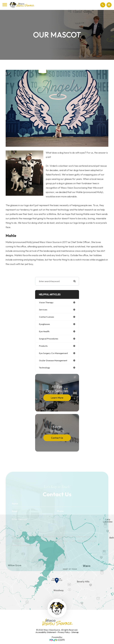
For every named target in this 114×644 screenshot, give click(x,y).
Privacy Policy (64, 632)
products (43, 346)
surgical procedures (49, 339)
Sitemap (75, 632)
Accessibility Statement (46, 632)
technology (45, 368)
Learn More (57, 398)
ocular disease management (53, 360)
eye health (44, 331)
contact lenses (47, 317)
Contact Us (57, 438)
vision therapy (46, 302)
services (43, 310)
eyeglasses (44, 324)
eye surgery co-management (53, 353)
